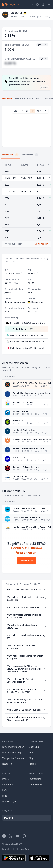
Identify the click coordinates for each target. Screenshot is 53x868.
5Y (33, 111)
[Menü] (49, 4)
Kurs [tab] (38, 98)
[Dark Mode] (37, 4)
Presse (32, 764)
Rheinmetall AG (20, 411)
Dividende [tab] (7, 98)
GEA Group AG (19, 458)
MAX (39, 111)
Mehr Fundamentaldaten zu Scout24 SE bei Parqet (28, 335)
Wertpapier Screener (13, 758)
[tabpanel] (26, 126)
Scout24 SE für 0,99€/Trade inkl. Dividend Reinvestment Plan (28, 323)
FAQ (4, 790)
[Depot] (43, 4)
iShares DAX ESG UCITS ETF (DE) (30, 508)
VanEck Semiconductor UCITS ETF (30, 448)
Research (7, 764)
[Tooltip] (34, 299)
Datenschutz (35, 784)
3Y (27, 111)
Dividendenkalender (13, 747)
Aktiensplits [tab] (30, 155)
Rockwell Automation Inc (26, 467)
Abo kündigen (10, 801)
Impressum (35, 779)
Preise (6, 779)
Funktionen (8, 784)
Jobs (31, 753)
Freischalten (26, 561)
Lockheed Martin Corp (24, 430)
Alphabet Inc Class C (24, 402)
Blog (31, 758)
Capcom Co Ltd (20, 476)
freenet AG (18, 420)
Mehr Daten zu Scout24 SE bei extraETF (28, 348)
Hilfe (5, 796)
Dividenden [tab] (10, 155)
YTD (16, 111)
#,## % (10, 63)
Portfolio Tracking (12, 753)
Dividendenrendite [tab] (24, 98)
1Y (22, 111)
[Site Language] (32, 4)
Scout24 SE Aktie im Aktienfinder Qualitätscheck (28, 342)
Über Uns (34, 747)
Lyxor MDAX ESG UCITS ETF (26, 517)
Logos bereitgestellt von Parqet (17, 849)
